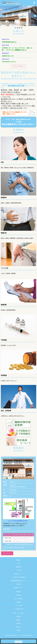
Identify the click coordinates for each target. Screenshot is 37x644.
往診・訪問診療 (6, 411)
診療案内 (18, 560)
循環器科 (4, 198)
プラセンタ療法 (18, 605)
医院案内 (18, 616)
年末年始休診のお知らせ (9, 42)
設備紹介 (18, 620)
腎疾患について (18, 574)
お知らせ (18, 627)
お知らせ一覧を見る (18, 66)
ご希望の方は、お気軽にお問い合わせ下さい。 (13, 416)
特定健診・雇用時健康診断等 (8, 310)
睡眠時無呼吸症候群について (18, 581)
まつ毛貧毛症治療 (18, 609)
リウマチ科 (4, 268)
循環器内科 (18, 567)
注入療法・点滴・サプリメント (9, 381)
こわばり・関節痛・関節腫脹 (8, 273)
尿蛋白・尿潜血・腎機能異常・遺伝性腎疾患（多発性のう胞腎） (17, 238)
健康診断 (4, 305)
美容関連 (4, 375)
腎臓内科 (4, 233)
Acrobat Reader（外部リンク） (11, 526)
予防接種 (4, 340)
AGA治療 (18, 584)
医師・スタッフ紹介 (18, 613)
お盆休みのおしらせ (8, 56)
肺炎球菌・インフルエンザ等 (8, 345)
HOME (18, 630)
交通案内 (18, 623)
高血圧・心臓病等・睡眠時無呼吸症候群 (11, 203)
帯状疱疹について (18, 588)
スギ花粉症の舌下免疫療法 (18, 577)
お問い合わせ (18, 640)
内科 (2, 162)
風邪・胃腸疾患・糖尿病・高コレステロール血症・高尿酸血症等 (17, 168)
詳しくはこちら (7, 553)
